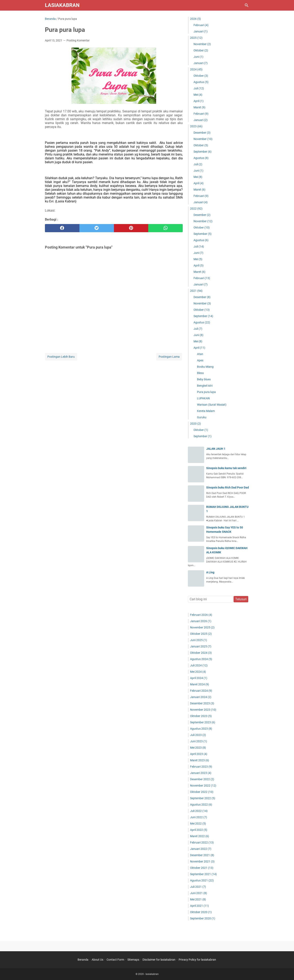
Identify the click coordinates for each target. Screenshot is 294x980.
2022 (196, 209)
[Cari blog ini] (247, 5)
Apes (200, 360)
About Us (97, 960)
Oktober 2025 (201, 634)
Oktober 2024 (201, 653)
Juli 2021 (198, 887)
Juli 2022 (199, 811)
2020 (195, 424)
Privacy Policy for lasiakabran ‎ (198, 960)
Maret (199, 107)
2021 (196, 291)
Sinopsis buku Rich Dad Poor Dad (228, 487)
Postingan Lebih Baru (61, 357)
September (203, 152)
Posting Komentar (78, 40)
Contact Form (115, 960)
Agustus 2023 (201, 729)
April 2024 (199, 678)
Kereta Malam (206, 411)
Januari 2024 (201, 697)
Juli (199, 88)
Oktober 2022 (202, 792)
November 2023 (203, 710)
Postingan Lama (169, 357)
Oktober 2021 (202, 868)
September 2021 (203, 874)
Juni (198, 57)
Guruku (202, 417)
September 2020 (203, 918)
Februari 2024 (201, 691)
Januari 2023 (201, 773)
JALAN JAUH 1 (216, 449)
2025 (196, 38)
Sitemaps (133, 960)
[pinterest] (131, 228)
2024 (196, 69)
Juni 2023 (199, 741)
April (199, 101)
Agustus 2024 (201, 659)
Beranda (83, 960)
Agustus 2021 (202, 880)
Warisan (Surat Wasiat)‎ (212, 405)
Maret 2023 (200, 760)
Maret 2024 (200, 684)
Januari (201, 31)
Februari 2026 (201, 615)
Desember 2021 (202, 855)
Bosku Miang (205, 367)
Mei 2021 (198, 899)
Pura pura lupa (206, 392)
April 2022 (199, 830)
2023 (196, 126)
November (202, 44)
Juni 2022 (199, 817)
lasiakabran (62, 5)
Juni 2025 (199, 640)
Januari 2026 (201, 621)
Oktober (201, 50)
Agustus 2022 (201, 805)
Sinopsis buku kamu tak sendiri (226, 468)
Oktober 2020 (201, 912)
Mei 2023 (198, 748)
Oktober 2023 (201, 716)
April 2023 (199, 754)
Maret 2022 (200, 836)
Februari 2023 (201, 767)
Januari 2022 (201, 849)
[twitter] (97, 228)
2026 (195, 19)
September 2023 (203, 722)
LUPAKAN (203, 398)
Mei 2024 (198, 672)
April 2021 (199, 906)
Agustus (201, 82)
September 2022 (203, 798)
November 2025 (202, 627)
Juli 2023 (198, 735)
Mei (198, 95)
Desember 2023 (202, 703)
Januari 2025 (201, 646)
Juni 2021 (199, 893)
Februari (201, 25)
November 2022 (203, 786)
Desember (202, 133)
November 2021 (202, 861)
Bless (200, 373)
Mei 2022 (198, 824)
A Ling (210, 572)
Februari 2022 (202, 842)
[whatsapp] (165, 228)
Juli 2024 (199, 665)
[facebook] (62, 228)
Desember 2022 (202, 779)
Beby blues (204, 379)
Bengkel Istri (205, 386)
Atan (200, 354)
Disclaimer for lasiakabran (159, 960)
